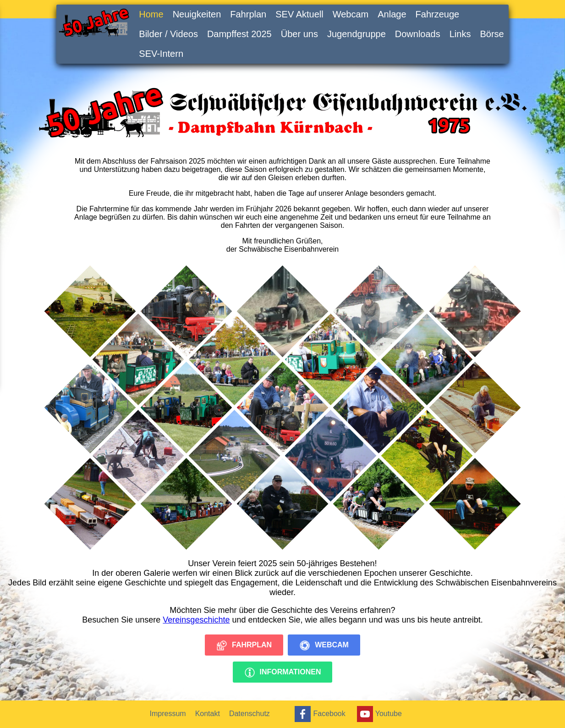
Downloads (418, 34)
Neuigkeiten (197, 14)
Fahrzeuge (438, 14)
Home (151, 14)
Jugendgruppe (357, 34)
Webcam (351, 14)
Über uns (299, 34)
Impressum (168, 714)
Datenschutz (250, 714)
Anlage (392, 14)
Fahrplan (248, 14)
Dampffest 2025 (239, 34)
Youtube (378, 714)
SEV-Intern (161, 54)
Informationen (283, 673)
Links (460, 34)
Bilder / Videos (168, 34)
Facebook (319, 714)
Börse (492, 34)
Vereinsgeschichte (196, 620)
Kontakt (208, 714)
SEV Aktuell (299, 14)
